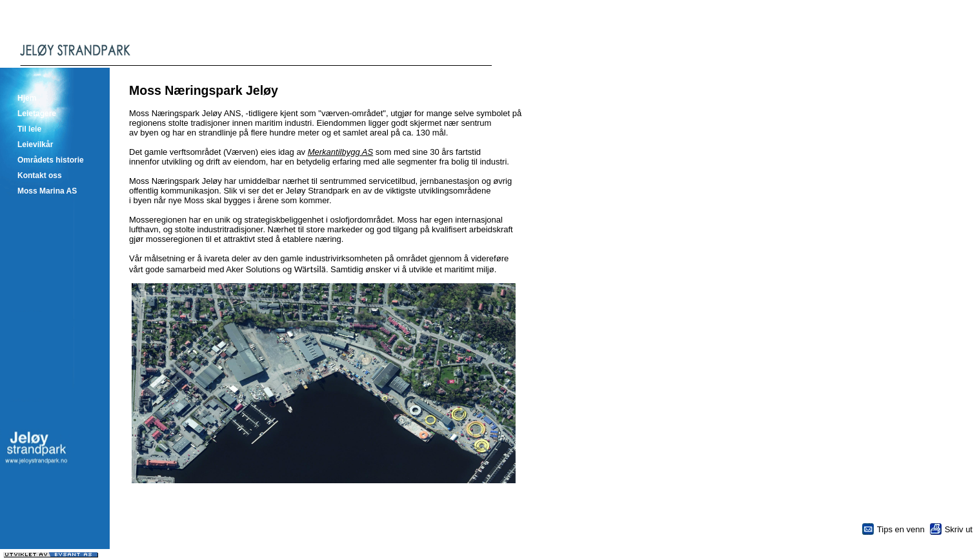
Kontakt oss (40, 175)
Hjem (27, 98)
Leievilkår (35, 145)
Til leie (29, 129)
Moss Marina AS (47, 191)
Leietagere (37, 114)
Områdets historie (51, 160)
